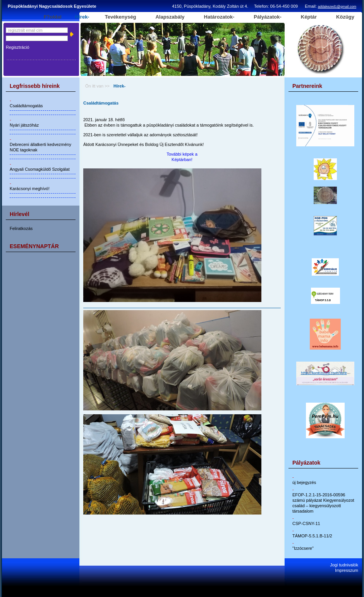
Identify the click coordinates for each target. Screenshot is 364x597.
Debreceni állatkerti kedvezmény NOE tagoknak (40, 147)
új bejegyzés (304, 482)
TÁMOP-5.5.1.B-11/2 (312, 536)
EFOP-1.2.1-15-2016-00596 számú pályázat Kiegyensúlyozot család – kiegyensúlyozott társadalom (323, 503)
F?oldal (53, 17)
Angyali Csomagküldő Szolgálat (40, 169)
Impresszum (347, 570)
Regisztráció (18, 47)
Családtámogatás (26, 106)
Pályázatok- (268, 17)
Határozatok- (219, 17)
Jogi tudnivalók (344, 565)
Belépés (72, 34)
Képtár (309, 17)
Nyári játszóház (24, 125)
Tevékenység (121, 17)
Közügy (345, 17)
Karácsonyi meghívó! (30, 189)
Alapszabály (170, 17)
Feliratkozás (21, 228)
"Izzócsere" (303, 548)
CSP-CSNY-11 (306, 523)
